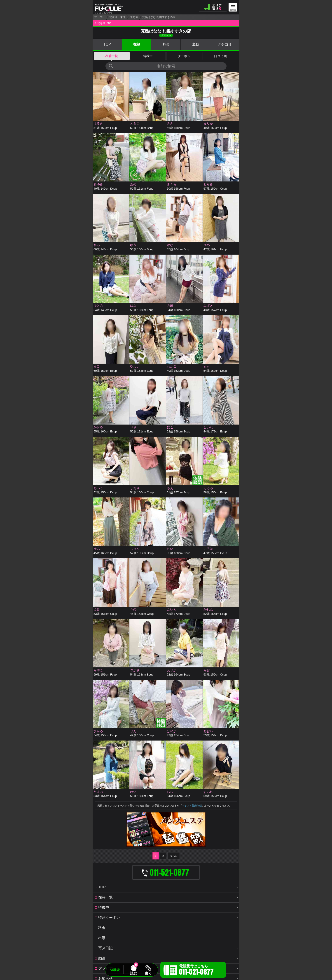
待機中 (148, 56)
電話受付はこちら (196, 971)
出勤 (195, 44)
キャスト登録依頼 (192, 806)
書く (148, 973)
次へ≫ (174, 856)
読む (133, 973)
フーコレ (100, 17)
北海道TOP (104, 23)
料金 (166, 44)
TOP (107, 44)
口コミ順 (220, 56)
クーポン (184, 56)
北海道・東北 (117, 17)
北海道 (134, 17)
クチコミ (225, 44)
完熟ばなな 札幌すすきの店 (159, 17)
